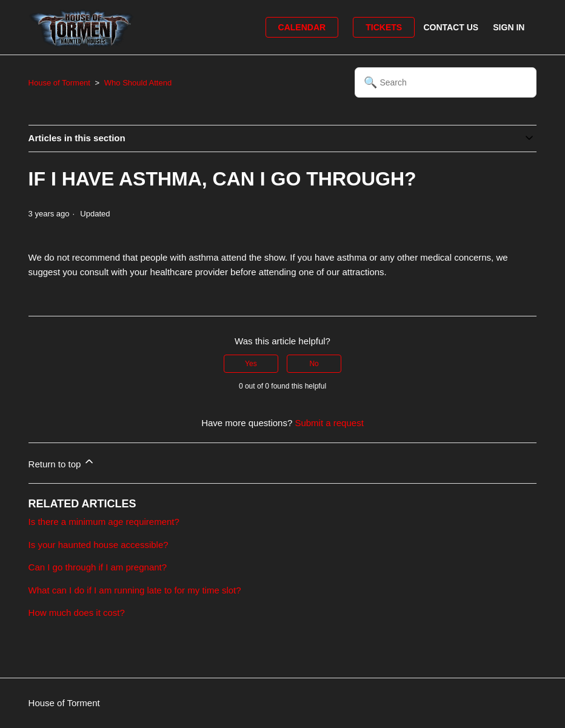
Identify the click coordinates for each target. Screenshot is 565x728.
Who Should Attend (138, 83)
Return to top (62, 462)
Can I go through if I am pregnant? (98, 567)
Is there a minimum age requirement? (104, 522)
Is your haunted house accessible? (99, 545)
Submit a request (329, 423)
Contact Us (451, 27)
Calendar (302, 27)
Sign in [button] (509, 27)
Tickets (384, 27)
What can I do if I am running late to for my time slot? (135, 590)
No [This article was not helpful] (314, 364)
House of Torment (59, 83)
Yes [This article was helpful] (251, 364)
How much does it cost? (77, 613)
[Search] (446, 82)
